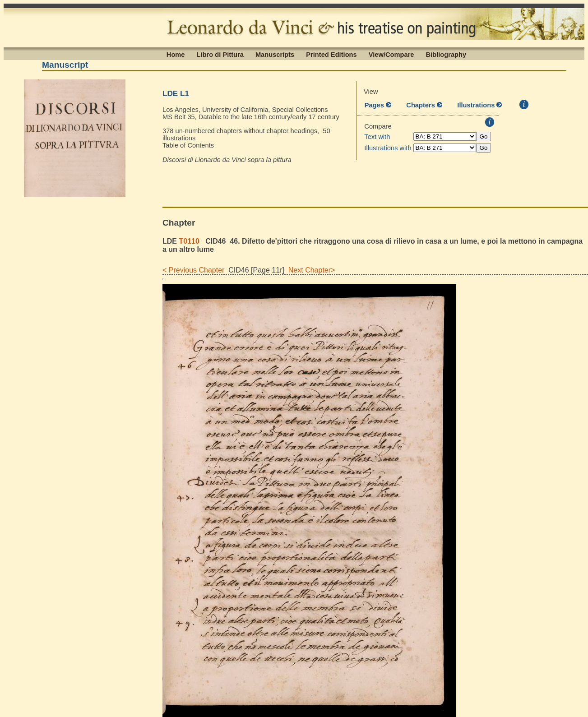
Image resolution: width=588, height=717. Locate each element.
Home (176, 54)
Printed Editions (331, 54)
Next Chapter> (310, 270)
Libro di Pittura (220, 54)
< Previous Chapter (193, 270)
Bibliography (446, 54)
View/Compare (391, 54)
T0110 (189, 241)
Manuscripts (275, 54)
